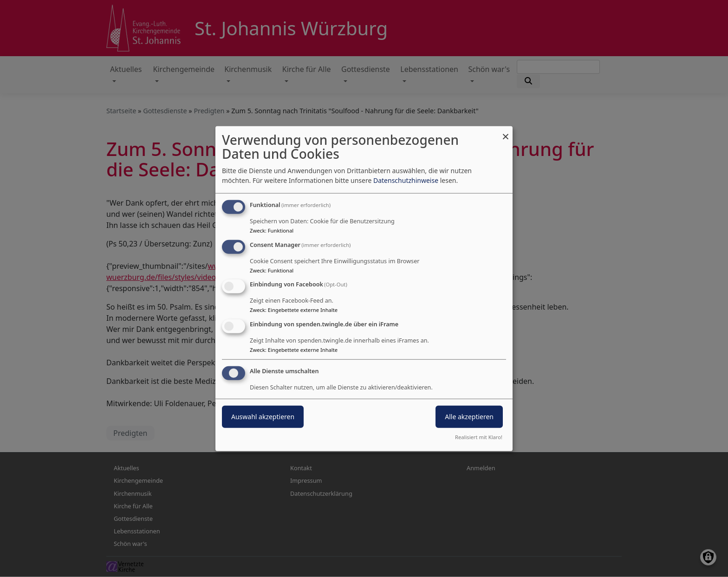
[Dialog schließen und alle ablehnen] (506, 132)
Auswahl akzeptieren (263, 417)
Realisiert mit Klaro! (479, 437)
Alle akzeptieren (469, 417)
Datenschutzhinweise (406, 180)
